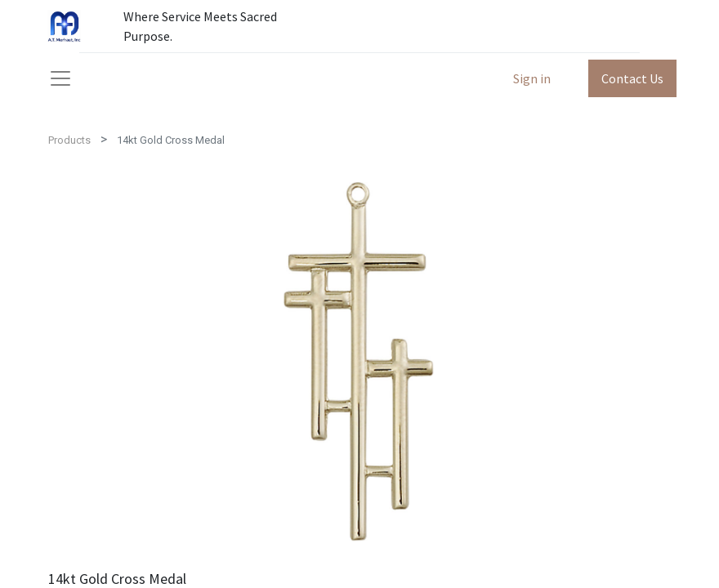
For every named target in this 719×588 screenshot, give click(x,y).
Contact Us (632, 78)
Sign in (532, 78)
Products (69, 140)
